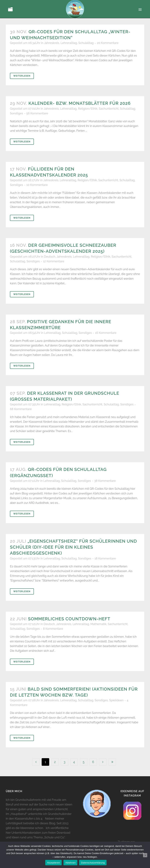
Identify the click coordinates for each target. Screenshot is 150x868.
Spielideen (116, 700)
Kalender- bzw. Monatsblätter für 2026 (80, 103)
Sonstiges (16, 113)
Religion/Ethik (88, 109)
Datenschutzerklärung (93, 863)
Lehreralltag (69, 43)
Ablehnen (70, 863)
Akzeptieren (53, 863)
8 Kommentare (53, 629)
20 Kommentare (108, 43)
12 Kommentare (53, 261)
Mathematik (98, 624)
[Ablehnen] (145, 855)
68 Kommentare (21, 409)
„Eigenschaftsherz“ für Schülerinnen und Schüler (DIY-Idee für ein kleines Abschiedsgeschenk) (73, 547)
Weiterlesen (22, 76)
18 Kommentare (105, 558)
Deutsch (50, 257)
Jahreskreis (52, 43)
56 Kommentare (37, 113)
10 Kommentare (37, 185)
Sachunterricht (109, 109)
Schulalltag (86, 43)
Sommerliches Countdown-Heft (69, 619)
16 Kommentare (106, 333)
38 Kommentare (105, 481)
